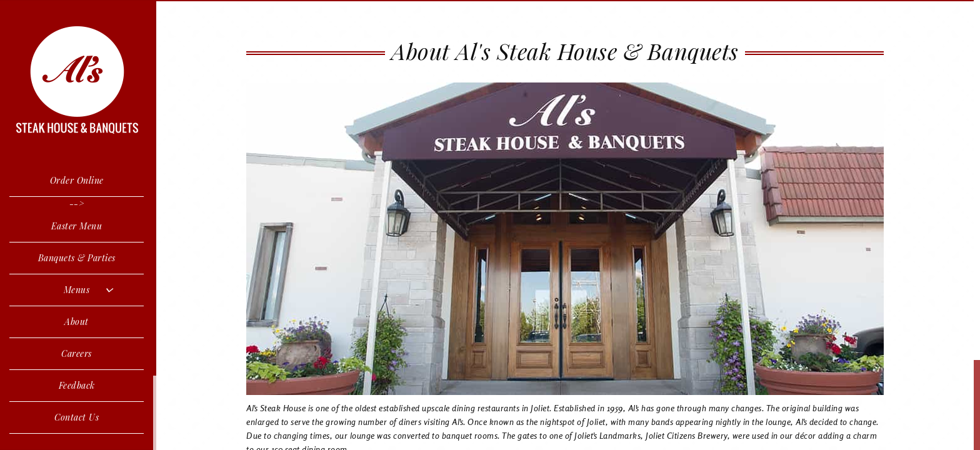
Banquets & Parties (77, 258)
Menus (77, 290)
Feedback (77, 385)
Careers (77, 353)
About (77, 322)
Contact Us (77, 417)
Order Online (77, 180)
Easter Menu (77, 226)
